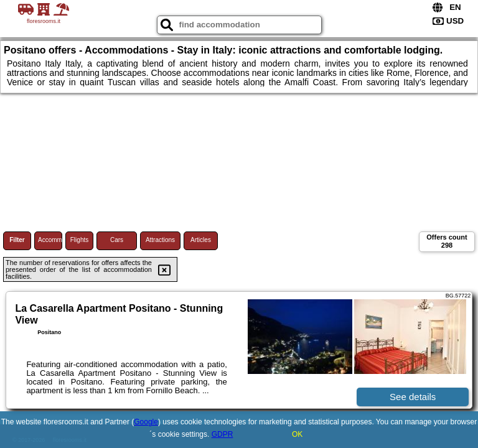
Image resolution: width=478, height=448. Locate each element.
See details (413, 397)
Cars (117, 240)
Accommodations (50, 240)
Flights (79, 240)
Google (146, 422)
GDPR (223, 434)
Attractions (160, 240)
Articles (201, 240)
